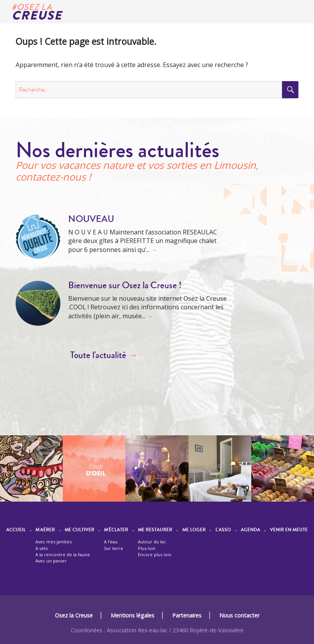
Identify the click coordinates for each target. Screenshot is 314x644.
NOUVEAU (91, 219)
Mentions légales (132, 615)
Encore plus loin (155, 554)
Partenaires (187, 615)
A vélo (42, 548)
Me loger (194, 530)
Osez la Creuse (74, 615)
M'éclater (116, 530)
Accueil (16, 530)
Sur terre (114, 548)
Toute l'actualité (104, 355)
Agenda (250, 530)
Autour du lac (152, 542)
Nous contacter (239, 615)
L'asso (223, 530)
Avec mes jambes (54, 542)
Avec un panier (51, 561)
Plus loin (147, 548)
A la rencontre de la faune (63, 554)
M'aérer (45, 530)
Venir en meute (289, 530)
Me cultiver (79, 530)
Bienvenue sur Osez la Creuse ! (125, 285)
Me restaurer (155, 530)
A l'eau (111, 542)
